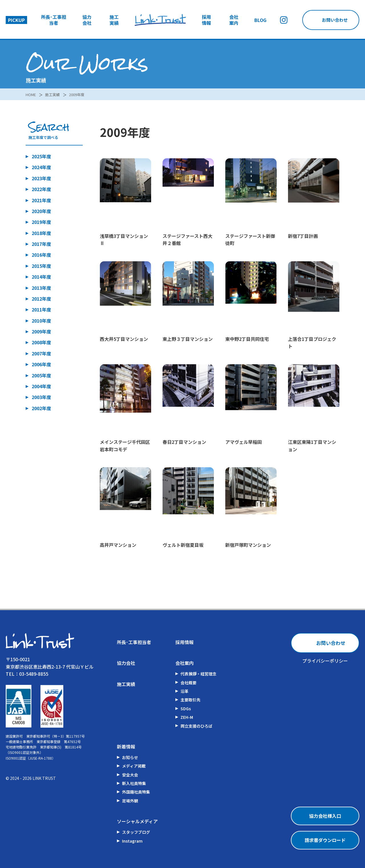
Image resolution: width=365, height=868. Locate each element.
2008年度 (41, 343)
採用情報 (206, 20)
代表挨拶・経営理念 (198, 674)
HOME (31, 94)
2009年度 (80, 94)
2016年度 (41, 255)
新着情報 (126, 746)
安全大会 (130, 775)
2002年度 (41, 408)
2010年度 (41, 321)
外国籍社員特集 (136, 792)
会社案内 (234, 20)
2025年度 (41, 156)
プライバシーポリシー (325, 661)
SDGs (186, 709)
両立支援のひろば (196, 726)
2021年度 (41, 200)
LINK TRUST (44, 778)
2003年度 (41, 397)
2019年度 (41, 222)
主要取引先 (190, 700)
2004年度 (41, 386)
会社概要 (188, 683)
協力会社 (87, 20)
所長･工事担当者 (54, 20)
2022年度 (41, 189)
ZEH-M (187, 717)
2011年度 (41, 309)
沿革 (184, 691)
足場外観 (130, 801)
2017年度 (41, 244)
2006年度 (41, 364)
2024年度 (41, 167)
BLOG (260, 20)
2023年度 (41, 178)
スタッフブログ (136, 832)
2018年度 (41, 233)
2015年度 (41, 266)
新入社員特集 (134, 783)
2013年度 (41, 288)
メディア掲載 (134, 766)
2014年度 (41, 277)
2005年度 (41, 375)
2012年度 (41, 299)
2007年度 (41, 353)
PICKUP (16, 20)
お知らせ (130, 757)
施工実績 (114, 20)
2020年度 (41, 211)
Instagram (132, 841)
